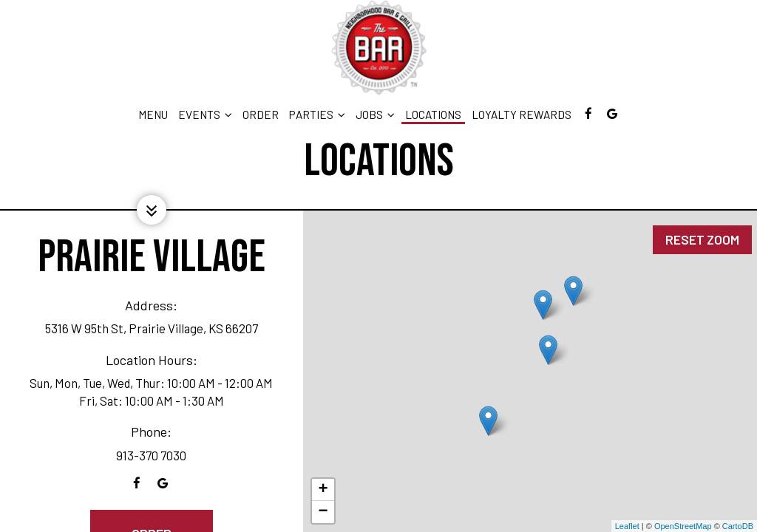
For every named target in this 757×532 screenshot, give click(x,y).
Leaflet (627, 526)
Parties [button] (317, 115)
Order (261, 115)
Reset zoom (702, 230)
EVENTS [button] (205, 115)
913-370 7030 (151, 455)
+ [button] (323, 490)
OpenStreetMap (683, 526)
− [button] (323, 512)
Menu (153, 115)
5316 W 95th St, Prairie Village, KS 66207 (152, 328)
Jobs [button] (375, 115)
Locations (433, 115)
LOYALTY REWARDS (522, 115)
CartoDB (738, 526)
